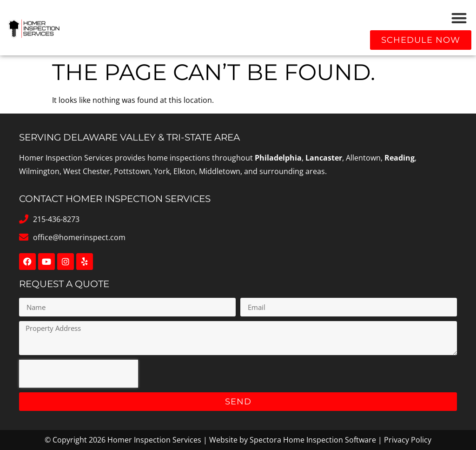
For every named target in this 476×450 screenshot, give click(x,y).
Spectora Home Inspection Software (313, 440)
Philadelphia (278, 158)
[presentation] (79, 374)
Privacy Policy (408, 440)
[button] (459, 18)
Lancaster (324, 158)
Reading (400, 158)
